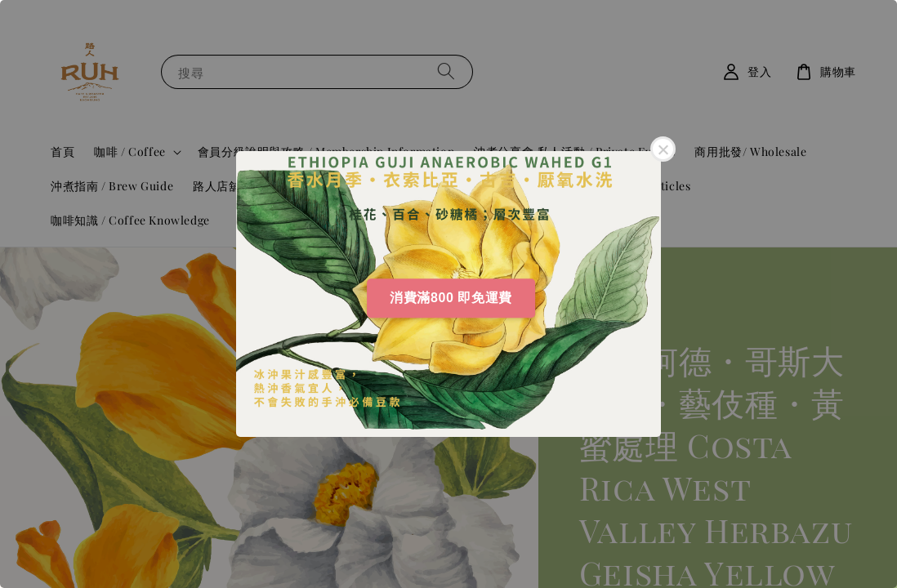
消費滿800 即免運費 (451, 298)
